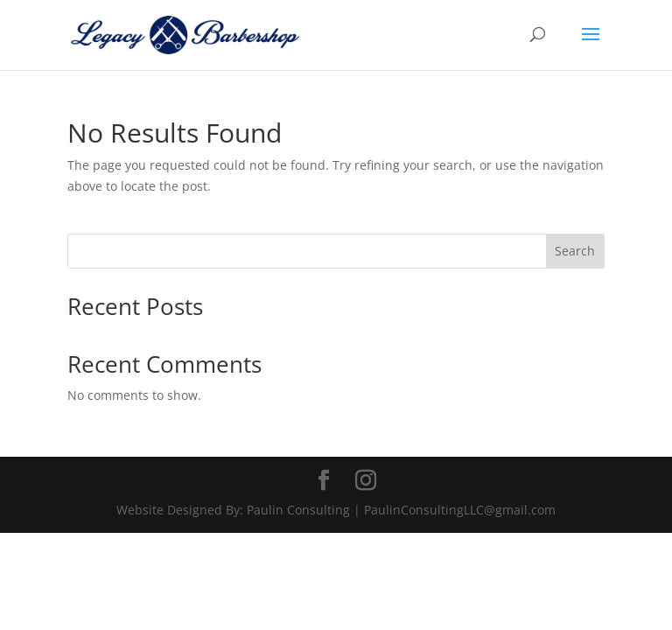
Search (575, 251)
